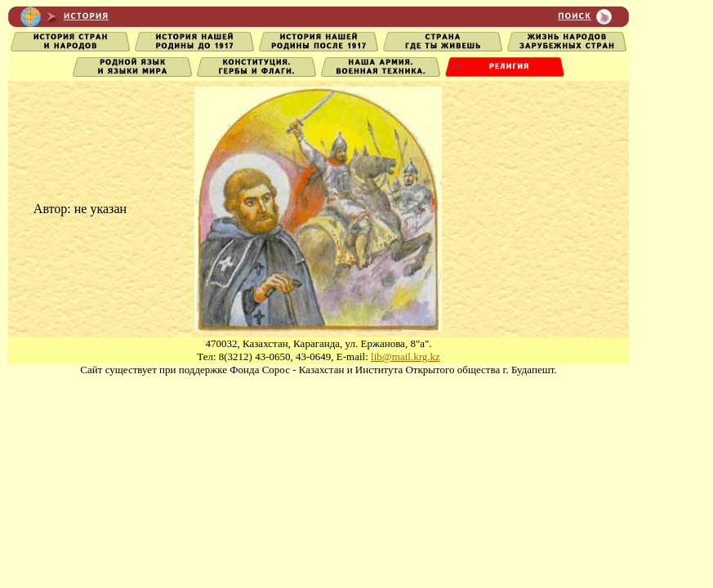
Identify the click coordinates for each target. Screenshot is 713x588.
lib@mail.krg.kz (406, 356)
